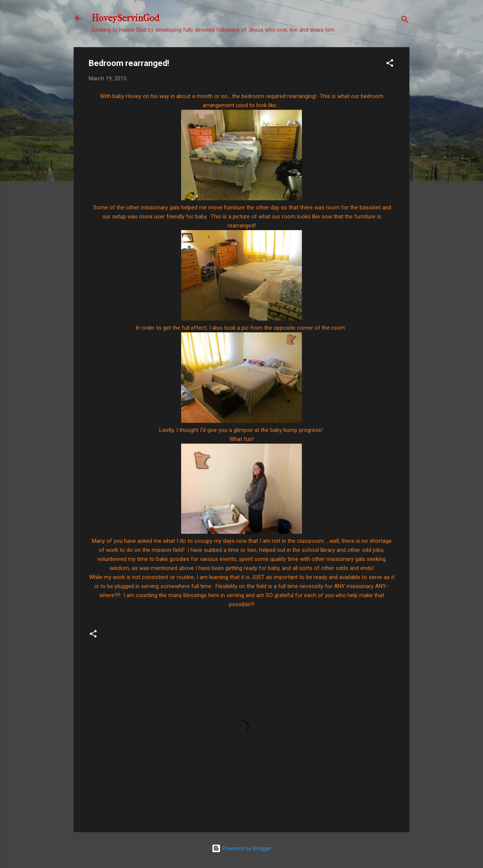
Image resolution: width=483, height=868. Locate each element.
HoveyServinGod (125, 18)
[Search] (405, 21)
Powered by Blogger (242, 848)
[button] (390, 64)
